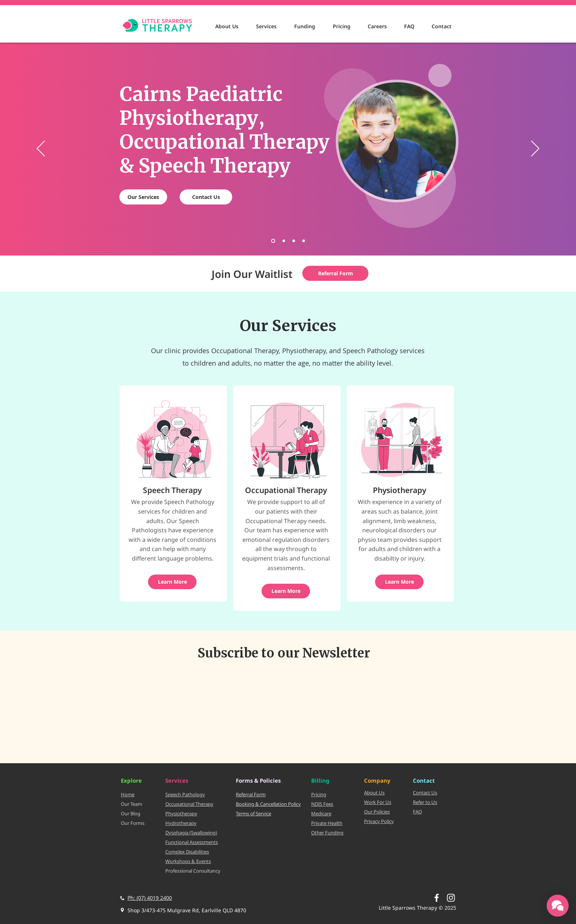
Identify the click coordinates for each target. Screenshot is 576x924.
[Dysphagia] (294, 241)
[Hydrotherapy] (304, 241)
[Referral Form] (335, 273)
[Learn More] (172, 582)
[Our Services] (143, 197)
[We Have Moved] (284, 241)
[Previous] (41, 149)
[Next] (535, 149)
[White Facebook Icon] (437, 898)
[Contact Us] (206, 197)
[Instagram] (451, 898)
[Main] (273, 241)
